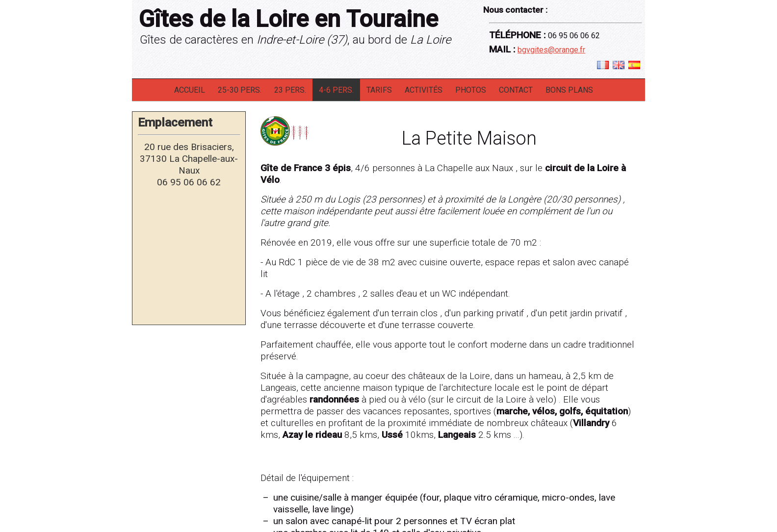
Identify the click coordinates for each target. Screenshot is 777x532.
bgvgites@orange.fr (551, 50)
